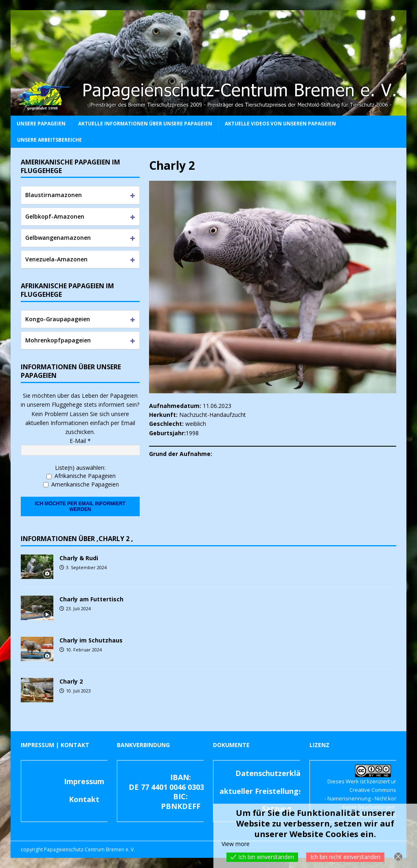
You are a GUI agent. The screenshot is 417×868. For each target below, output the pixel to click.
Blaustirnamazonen (54, 195)
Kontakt (84, 799)
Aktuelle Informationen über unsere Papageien (145, 124)
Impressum (84, 781)
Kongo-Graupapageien (58, 319)
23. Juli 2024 (78, 608)
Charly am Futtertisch (91, 599)
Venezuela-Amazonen (56, 259)
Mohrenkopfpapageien (58, 340)
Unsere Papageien (41, 124)
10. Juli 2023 (78, 691)
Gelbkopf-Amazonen (55, 216)
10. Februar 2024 (84, 650)
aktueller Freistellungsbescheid (277, 791)
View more (236, 844)
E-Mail (80, 441)
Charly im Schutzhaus (91, 640)
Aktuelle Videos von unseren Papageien (280, 124)
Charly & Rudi (79, 558)
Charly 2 (71, 681)
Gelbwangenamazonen (58, 238)
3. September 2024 (86, 567)
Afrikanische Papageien (81, 476)
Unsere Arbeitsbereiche (49, 140)
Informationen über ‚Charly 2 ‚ (77, 539)
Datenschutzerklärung (277, 773)
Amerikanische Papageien (81, 484)
